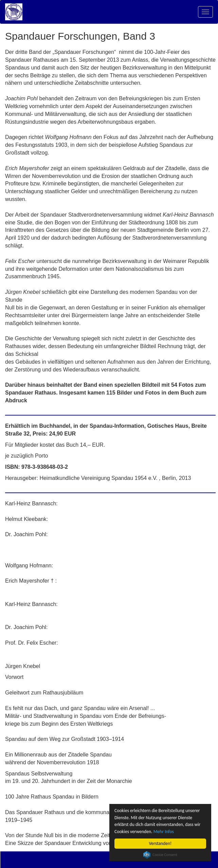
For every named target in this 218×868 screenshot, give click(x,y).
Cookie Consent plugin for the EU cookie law (160, 855)
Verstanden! (160, 843)
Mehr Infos (164, 832)
